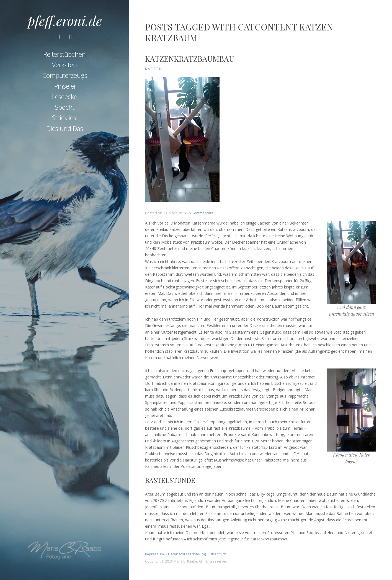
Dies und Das (65, 128)
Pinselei (65, 86)
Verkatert (65, 65)
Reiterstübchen (65, 54)
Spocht (65, 107)
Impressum (154, 554)
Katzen (154, 69)
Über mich (218, 554)
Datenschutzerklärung (187, 554)
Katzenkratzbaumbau (190, 59)
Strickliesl (65, 118)
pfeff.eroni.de (65, 20)
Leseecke (65, 97)
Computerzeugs (65, 75)
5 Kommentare (201, 213)
